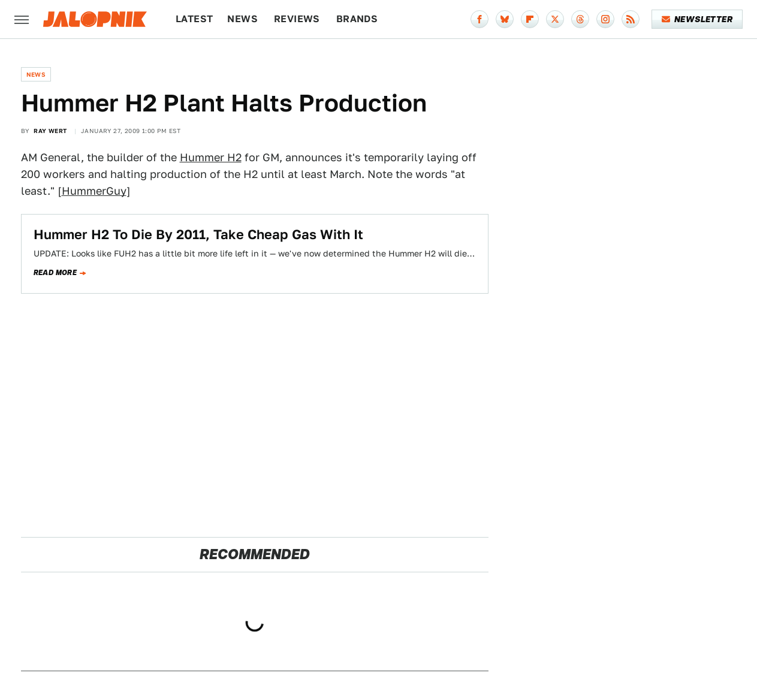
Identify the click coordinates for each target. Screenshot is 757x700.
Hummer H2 (211, 157)
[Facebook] (479, 19)
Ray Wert (50, 131)
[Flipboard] (530, 19)
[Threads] (580, 19)
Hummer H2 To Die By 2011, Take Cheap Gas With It (198, 234)
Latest (194, 19)
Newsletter (697, 19)
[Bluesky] (505, 19)
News (242, 19)
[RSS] (631, 19)
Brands (357, 19)
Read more (55, 273)
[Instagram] (605, 19)
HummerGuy (94, 191)
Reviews (297, 19)
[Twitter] (555, 19)
